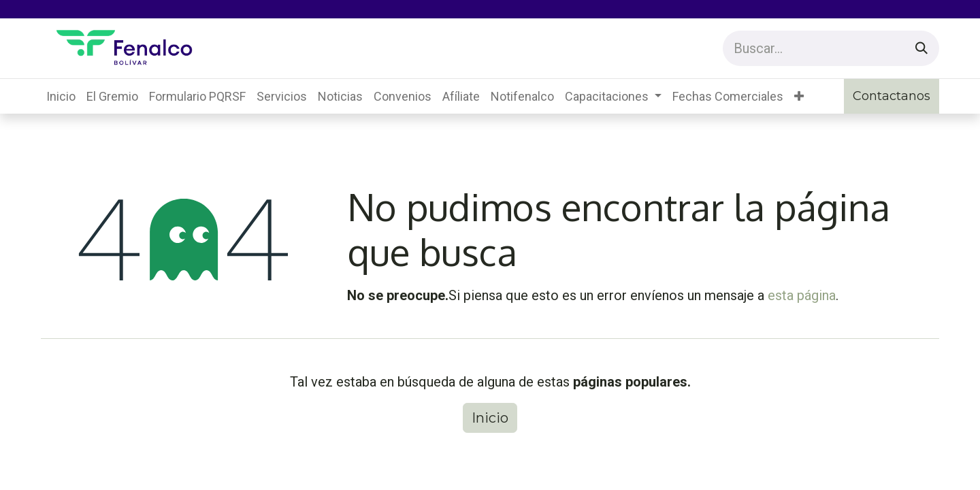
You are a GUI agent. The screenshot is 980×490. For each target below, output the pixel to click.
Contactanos (892, 96)
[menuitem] (61, 96)
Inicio (490, 418)
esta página (802, 295)
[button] (799, 96)
